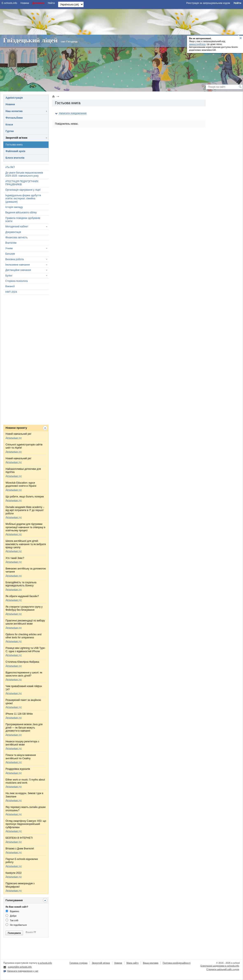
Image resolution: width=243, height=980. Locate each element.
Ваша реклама (151, 963)
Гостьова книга (14, 145)
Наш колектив (14, 111)
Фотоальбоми (14, 118)
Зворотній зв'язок (16, 138)
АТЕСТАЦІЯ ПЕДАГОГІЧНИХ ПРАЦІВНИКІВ (22, 183)
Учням (9, 248)
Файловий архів (15, 151)
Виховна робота (15, 259)
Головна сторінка (78, 963)
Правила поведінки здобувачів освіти (23, 220)
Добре (11, 916)
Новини (10, 104)
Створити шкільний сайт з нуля (223, 969)
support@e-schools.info (20, 967)
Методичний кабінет (17, 227)
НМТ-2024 (11, 292)
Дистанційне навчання (18, 270)
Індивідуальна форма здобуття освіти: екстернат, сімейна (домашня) (23, 199)
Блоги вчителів (15, 158)
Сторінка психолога (16, 281)
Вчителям (11, 243)
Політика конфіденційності (177, 963)
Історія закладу (14, 207)
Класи (9, 125)
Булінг (9, 276)
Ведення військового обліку (21, 213)
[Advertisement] (121, 21)
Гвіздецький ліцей (30, 40)
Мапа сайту (133, 963)
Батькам (10, 254)
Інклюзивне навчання (18, 265)
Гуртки (10, 131)
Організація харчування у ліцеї (23, 190)
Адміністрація (14, 98)
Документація (13, 232)
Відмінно (12, 911)
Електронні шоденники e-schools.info (220, 966)
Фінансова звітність (16, 237)
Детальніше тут (14, 438)
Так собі (12, 920)
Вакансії (10, 286)
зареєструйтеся (197, 44)
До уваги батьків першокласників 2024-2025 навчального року (24, 174)
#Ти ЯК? (10, 167)
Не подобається (16, 925)
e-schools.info (45, 963)
